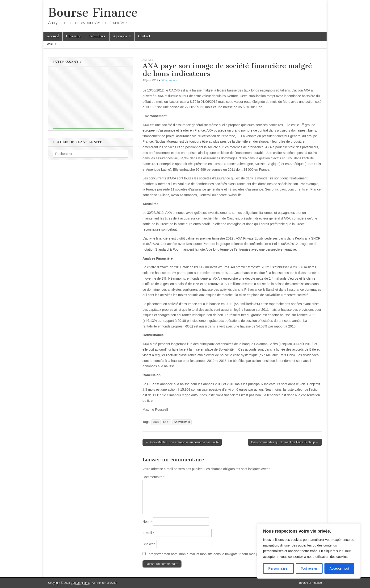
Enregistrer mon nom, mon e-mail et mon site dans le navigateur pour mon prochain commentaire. (218, 554)
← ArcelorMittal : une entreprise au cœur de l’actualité (182, 442)
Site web (149, 544)
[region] (309, 551)
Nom (147, 522)
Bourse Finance (93, 13)
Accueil (53, 36)
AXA (156, 422)
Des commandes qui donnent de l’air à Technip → (285, 442)
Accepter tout (339, 568)
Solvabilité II (182, 422)
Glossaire (74, 36)
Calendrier (97, 36)
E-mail (148, 533)
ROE (166, 422)
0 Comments (169, 80)
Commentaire (153, 477)
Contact (144, 36)
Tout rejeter (309, 568)
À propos (120, 36)
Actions (148, 60)
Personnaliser (278, 568)
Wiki (50, 44)
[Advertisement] (267, 14)
